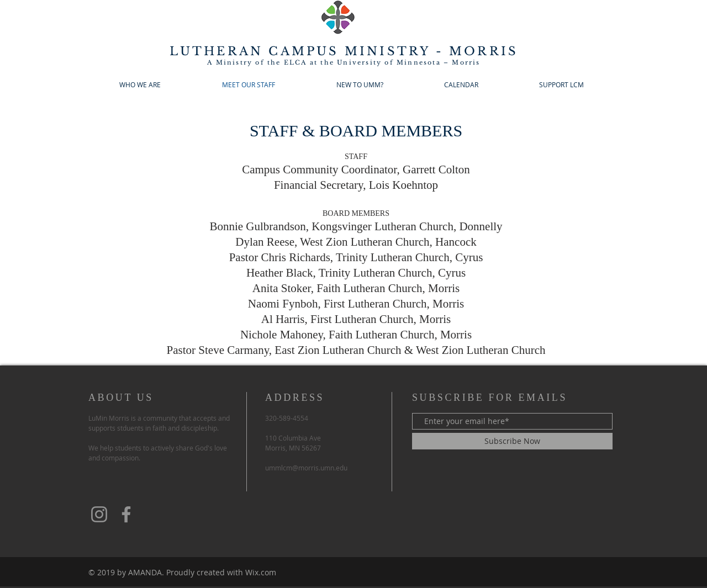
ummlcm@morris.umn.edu (306, 468)
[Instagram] (99, 514)
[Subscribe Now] (512, 441)
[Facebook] (126, 514)
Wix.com (261, 572)
